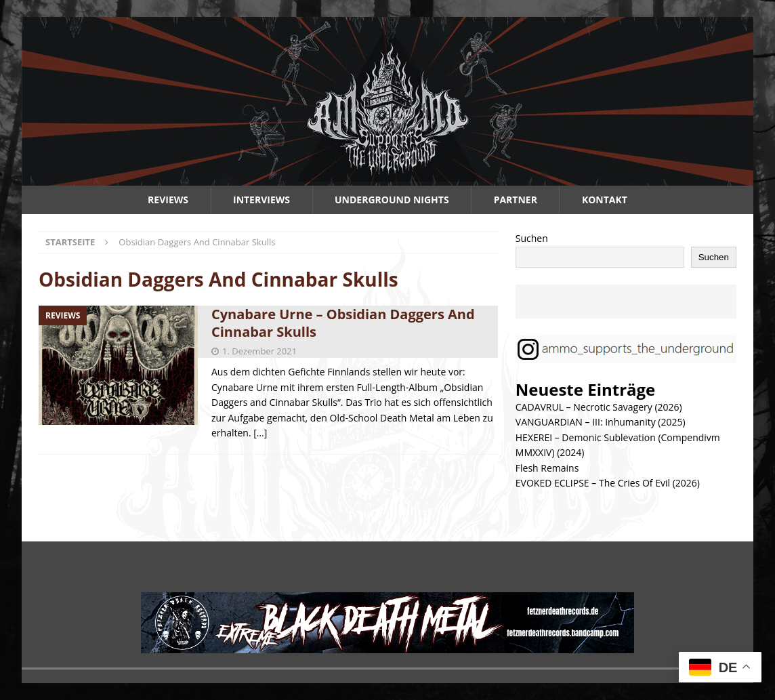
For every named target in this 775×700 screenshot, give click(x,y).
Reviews (168, 200)
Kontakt (605, 200)
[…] (260, 433)
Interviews (261, 200)
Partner (516, 200)
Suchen (532, 238)
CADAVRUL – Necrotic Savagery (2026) (599, 407)
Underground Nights (392, 200)
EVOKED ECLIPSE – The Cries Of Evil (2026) (608, 483)
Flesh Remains (547, 468)
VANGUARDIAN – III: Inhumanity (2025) (601, 422)
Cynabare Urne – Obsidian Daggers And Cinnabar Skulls (343, 323)
